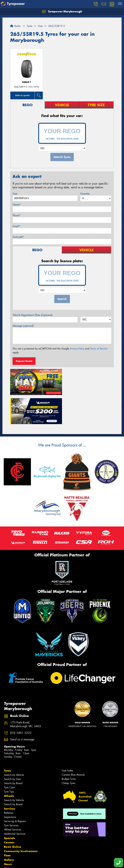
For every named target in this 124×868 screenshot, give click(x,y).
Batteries (9, 783)
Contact (9, 813)
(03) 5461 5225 (21, 703)
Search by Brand (13, 753)
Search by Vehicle (14, 745)
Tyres (8, 741)
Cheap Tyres (68, 753)
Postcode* (18, 237)
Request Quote (24, 361)
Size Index (67, 741)
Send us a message (22, 710)
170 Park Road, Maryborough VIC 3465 (26, 695)
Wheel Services (13, 800)
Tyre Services (11, 796)
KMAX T (27, 82)
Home (15, 26)
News (8, 834)
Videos (9, 839)
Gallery (9, 830)
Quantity (85, 194)
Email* (16, 226)
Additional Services (15, 804)
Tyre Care (9, 758)
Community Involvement (21, 821)
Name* (17, 205)
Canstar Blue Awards (73, 745)
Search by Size (12, 749)
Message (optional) (23, 326)
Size (15, 194)
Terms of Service (99, 349)
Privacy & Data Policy (23, 863)
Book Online (13, 817)
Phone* (17, 215)
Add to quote (22, 95)
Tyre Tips (9, 762)
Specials (10, 808)
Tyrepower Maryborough (62, 12)
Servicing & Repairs (15, 791)
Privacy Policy (77, 349)
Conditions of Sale (43, 863)
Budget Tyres (69, 749)
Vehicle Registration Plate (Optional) (33, 315)
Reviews (10, 843)
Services (10, 779)
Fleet (7, 826)
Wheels (9, 766)
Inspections (10, 787)
